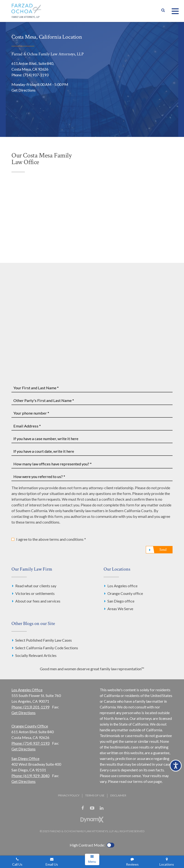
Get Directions (24, 90)
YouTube (92, 808)
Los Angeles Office (27, 690)
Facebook (83, 808)
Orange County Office (30, 726)
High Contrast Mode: (87, 845)
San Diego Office (25, 758)
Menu (92, 862)
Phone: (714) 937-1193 (30, 75)
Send (163, 550)
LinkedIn (102, 808)
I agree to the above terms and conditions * (51, 539)
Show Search (163, 11)
